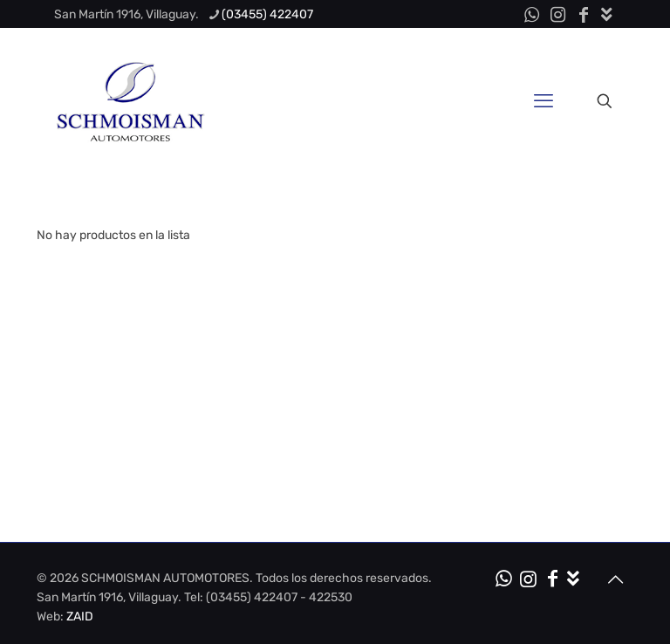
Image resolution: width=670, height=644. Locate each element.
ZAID (80, 617)
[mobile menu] (544, 101)
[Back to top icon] (615, 579)
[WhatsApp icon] (531, 15)
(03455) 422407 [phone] (267, 14)
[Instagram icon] (557, 15)
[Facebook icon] (584, 15)
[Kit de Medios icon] (607, 15)
